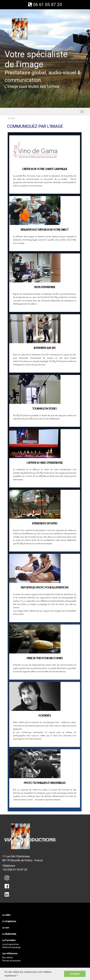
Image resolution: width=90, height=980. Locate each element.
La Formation (9, 940)
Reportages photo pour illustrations (45, 588)
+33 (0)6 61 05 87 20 (15, 870)
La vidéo (6, 915)
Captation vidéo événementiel (45, 463)
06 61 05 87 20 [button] (45, 5)
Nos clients (8, 958)
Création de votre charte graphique (45, 169)
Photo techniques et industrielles (45, 783)
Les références (10, 954)
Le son (6, 928)
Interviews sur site (45, 348)
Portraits (45, 716)
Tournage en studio (45, 409)
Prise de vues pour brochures (45, 658)
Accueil (11, 118)
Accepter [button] (75, 974)
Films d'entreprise (45, 287)
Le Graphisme (9, 921)
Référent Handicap (11, 947)
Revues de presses (11, 961)
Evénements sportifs (45, 524)
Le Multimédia (9, 934)
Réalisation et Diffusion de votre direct (45, 230)
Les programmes (11, 944)
